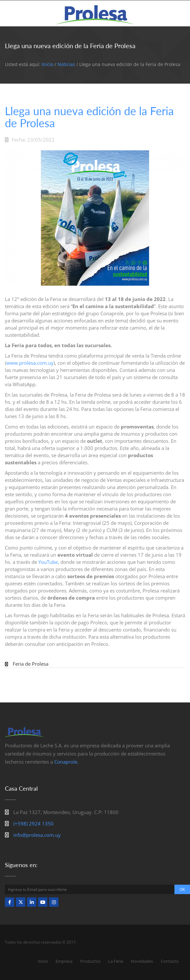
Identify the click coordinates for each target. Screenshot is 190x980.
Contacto (170, 961)
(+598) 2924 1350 (33, 823)
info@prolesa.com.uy (37, 835)
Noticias (66, 64)
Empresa (64, 961)
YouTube (48, 562)
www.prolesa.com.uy (30, 363)
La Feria (116, 961)
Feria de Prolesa (31, 664)
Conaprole (66, 762)
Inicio (47, 64)
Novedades (142, 961)
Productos (90, 961)
